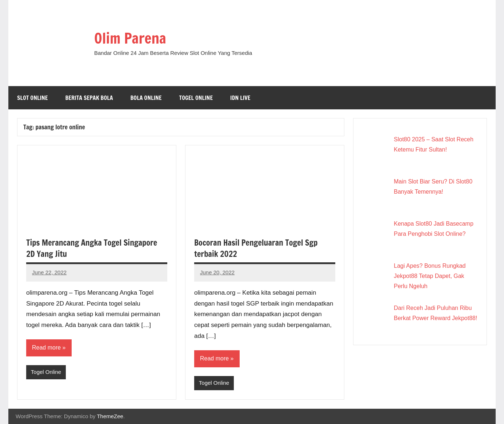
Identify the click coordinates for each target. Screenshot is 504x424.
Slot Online (33, 98)
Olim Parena (130, 38)
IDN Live (240, 98)
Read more (46, 348)
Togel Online (196, 98)
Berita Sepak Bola (89, 98)
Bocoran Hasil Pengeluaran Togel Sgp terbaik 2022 (256, 248)
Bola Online (146, 98)
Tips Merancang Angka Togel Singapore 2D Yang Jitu (92, 248)
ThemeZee (110, 416)
